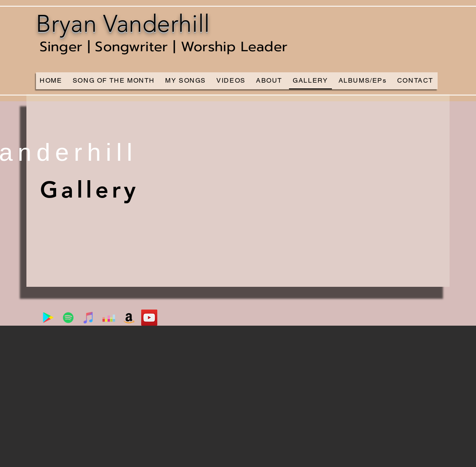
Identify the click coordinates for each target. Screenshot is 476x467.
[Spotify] (68, 318)
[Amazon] (129, 318)
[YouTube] (149, 318)
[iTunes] (89, 318)
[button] (238, 191)
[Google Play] (48, 318)
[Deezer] (109, 318)
